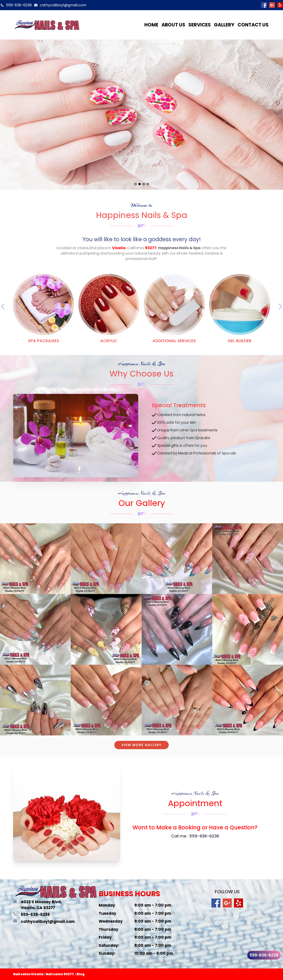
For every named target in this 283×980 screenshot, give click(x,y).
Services (200, 25)
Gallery (224, 25)
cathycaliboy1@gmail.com (63, 5)
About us (173, 25)
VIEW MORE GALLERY (142, 745)
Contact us (253, 25)
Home (151, 25)
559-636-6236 (19, 5)
